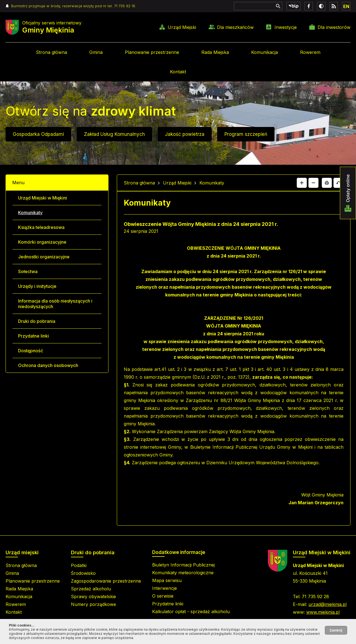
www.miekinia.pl (323, 612)
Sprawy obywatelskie (93, 596)
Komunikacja (264, 52)
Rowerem (310, 52)
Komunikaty (30, 213)
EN (346, 6)
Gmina (96, 52)
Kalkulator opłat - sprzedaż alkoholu (191, 611)
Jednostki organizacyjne (44, 257)
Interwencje (165, 588)
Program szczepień (246, 134)
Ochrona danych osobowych (48, 365)
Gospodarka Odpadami (38, 134)
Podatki (79, 565)
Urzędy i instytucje (37, 286)
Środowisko (83, 573)
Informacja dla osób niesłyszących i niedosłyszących (55, 304)
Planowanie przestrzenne (152, 52)
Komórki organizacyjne (42, 242)
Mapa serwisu (167, 580)
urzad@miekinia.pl (327, 604)
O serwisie (163, 596)
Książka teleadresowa (41, 227)
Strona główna (51, 52)
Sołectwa (28, 271)
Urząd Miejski (182, 27)
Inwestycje (286, 27)
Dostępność (31, 351)
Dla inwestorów (334, 27)
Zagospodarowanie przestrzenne (106, 581)
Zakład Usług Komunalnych (114, 134)
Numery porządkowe (93, 604)
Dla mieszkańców (235, 27)
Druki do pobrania (37, 321)
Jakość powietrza (185, 134)
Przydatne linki (34, 336)
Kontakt (178, 72)
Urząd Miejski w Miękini (43, 198)
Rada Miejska (215, 52)
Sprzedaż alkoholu (91, 589)
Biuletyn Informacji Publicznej (183, 565)
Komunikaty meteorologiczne (183, 573)
